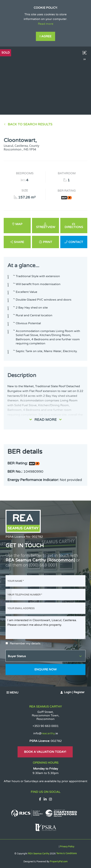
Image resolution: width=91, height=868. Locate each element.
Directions (74, 227)
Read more (46, 24)
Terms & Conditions (66, 853)
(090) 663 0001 (43, 565)
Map (19, 224)
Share (19, 242)
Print (48, 242)
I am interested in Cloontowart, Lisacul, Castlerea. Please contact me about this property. (45, 628)
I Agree (45, 36)
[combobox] (9, 595)
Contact (76, 242)
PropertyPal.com (59, 862)
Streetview (46, 227)
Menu (12, 693)
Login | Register (74, 692)
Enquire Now (45, 670)
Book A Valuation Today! (45, 752)
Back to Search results (30, 124)
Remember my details (25, 643)
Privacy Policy (67, 847)
